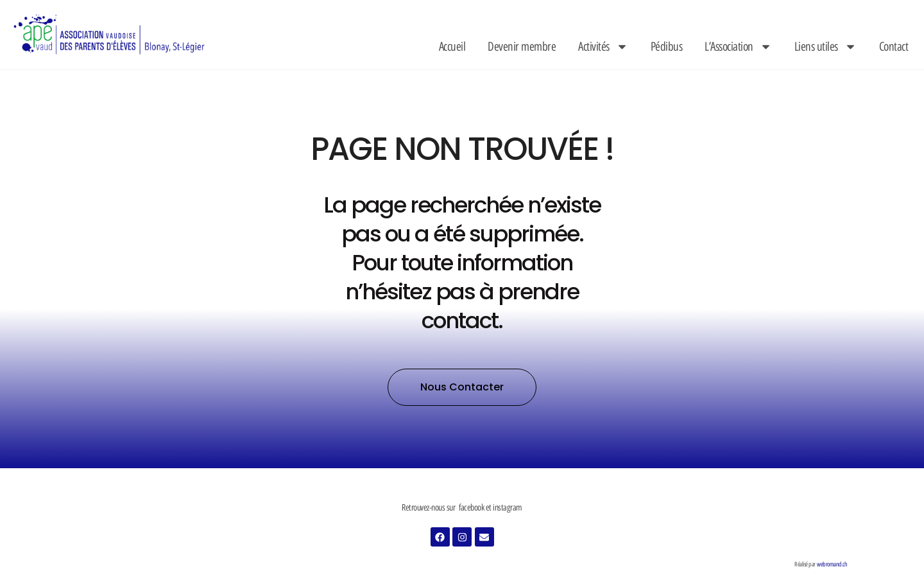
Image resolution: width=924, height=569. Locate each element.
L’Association (738, 47)
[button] (462, 387)
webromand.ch (832, 564)
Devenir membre (522, 47)
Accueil (452, 47)
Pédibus (667, 47)
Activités (603, 47)
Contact (894, 47)
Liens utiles (826, 47)
